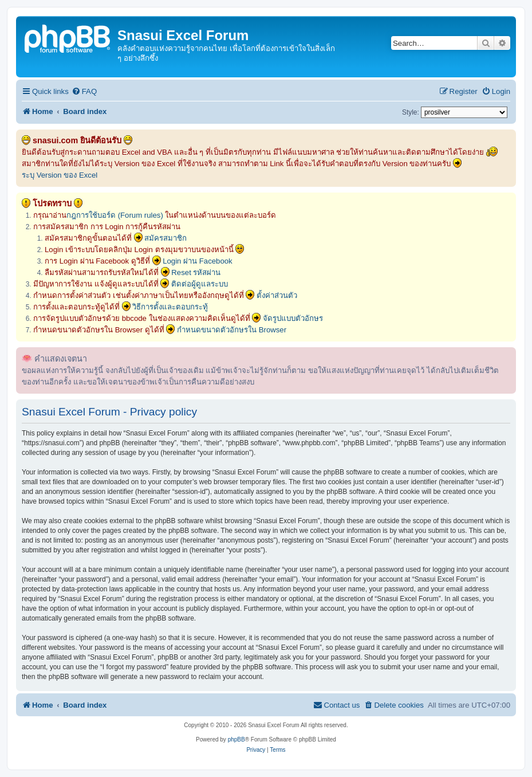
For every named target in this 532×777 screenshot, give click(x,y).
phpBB (237, 739)
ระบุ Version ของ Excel (60, 175)
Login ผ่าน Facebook (198, 261)
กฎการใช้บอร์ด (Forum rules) (115, 215)
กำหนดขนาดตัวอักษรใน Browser (232, 330)
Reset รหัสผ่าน (196, 272)
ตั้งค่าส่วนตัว (277, 295)
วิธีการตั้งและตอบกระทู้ (170, 307)
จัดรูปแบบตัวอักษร (293, 318)
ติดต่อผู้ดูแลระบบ (200, 284)
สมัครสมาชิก (165, 238)
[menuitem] (84, 91)
